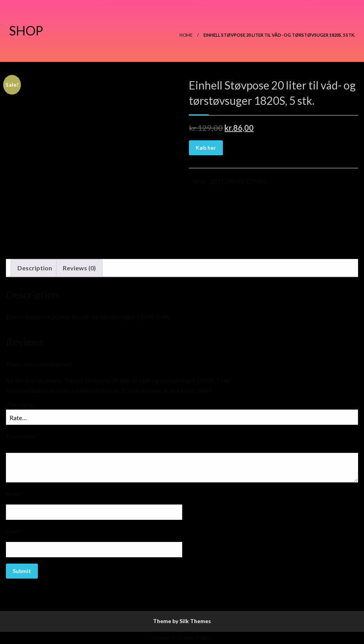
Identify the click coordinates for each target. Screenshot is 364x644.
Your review (22, 436)
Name (15, 494)
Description (35, 268)
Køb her (206, 148)
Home (186, 35)
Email (14, 531)
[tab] (35, 268)
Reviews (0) (79, 268)
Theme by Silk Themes (182, 621)
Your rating (21, 404)
